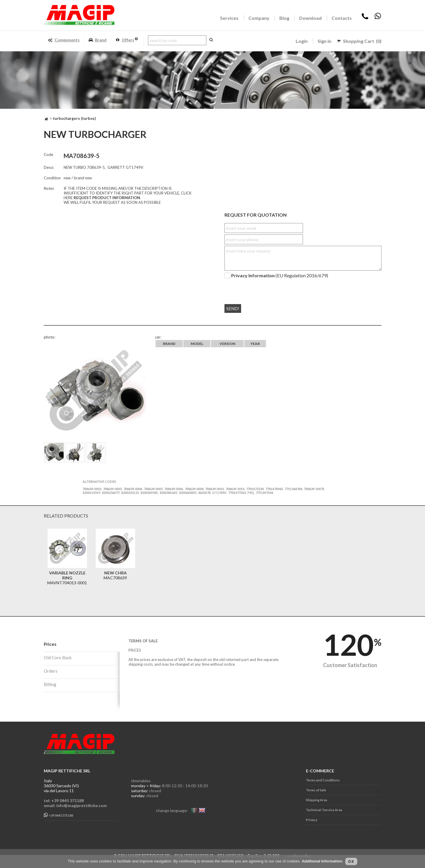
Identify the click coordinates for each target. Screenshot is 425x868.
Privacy (312, 820)
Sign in (324, 41)
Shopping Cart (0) (362, 41)
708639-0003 (112, 489)
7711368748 (293, 489)
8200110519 (91, 493)
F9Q (251, 493)
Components (64, 40)
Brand (97, 40)
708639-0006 (174, 489)
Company (259, 18)
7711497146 (264, 493)
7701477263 (237, 493)
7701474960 (274, 489)
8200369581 (149, 493)
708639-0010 (215, 489)
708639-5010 (235, 489)
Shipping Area (317, 800)
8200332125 (130, 493)
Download (310, 18)
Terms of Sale (316, 790)
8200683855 (188, 493)
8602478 (204, 493)
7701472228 (255, 489)
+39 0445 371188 (58, 815)
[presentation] (260, 289)
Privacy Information (253, 276)
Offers (126, 40)
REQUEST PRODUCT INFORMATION (107, 198)
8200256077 (111, 493)
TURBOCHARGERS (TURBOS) (74, 118)
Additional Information (322, 861)
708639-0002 (92, 489)
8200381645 (168, 493)
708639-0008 (194, 489)
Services (229, 18)
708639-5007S (314, 489)
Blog (284, 18)
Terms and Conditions (323, 780)
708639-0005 (153, 489)
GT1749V (219, 493)
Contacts (342, 18)
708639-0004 (133, 489)
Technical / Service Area (324, 810)
